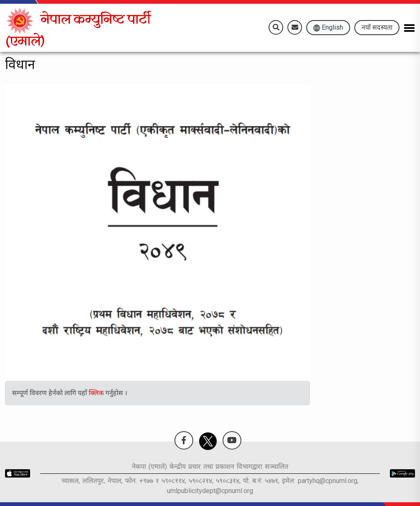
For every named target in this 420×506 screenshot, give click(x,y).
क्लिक (97, 393)
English (328, 27)
